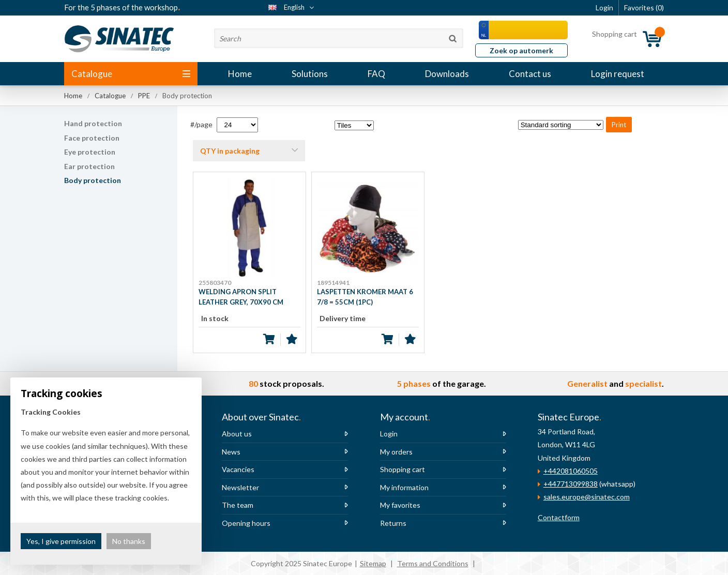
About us (237, 434)
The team (238, 505)
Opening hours (246, 523)
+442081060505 (571, 471)
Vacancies (238, 469)
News (231, 452)
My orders (396, 452)
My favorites (400, 505)
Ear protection (89, 166)
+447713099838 (571, 484)
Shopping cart (403, 469)
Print (619, 125)
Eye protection (90, 152)
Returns (393, 523)
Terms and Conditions (433, 563)
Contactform (559, 517)
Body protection (93, 180)
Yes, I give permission (61, 541)
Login (389, 434)
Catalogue (131, 74)
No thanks (129, 541)
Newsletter (240, 487)
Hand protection (93, 123)
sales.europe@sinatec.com (587, 497)
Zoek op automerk (521, 50)
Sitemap (373, 563)
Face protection (92, 138)
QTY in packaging (230, 151)
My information (404, 487)
